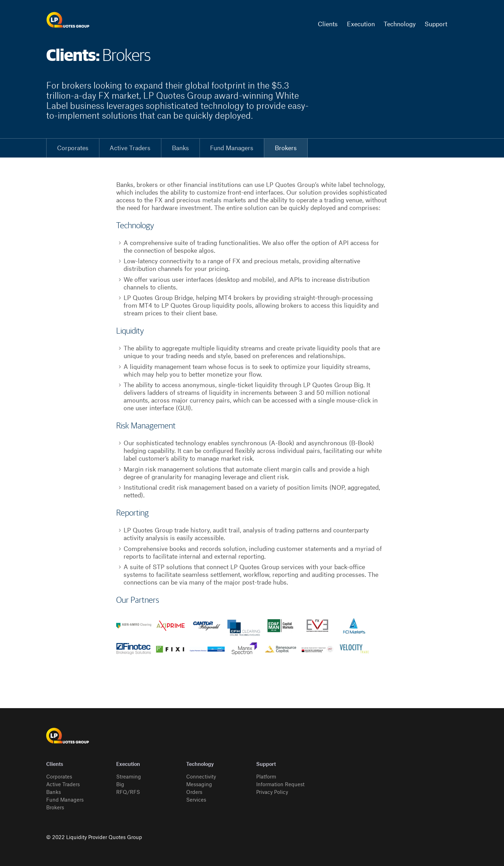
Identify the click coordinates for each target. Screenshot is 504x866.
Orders (194, 792)
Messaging (199, 785)
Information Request (280, 785)
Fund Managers (232, 148)
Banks (180, 148)
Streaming (129, 777)
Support (436, 24)
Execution (361, 24)
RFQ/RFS (128, 792)
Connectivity (201, 777)
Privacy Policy (272, 792)
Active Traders (130, 148)
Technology (400, 24)
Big (120, 785)
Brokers (286, 148)
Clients (328, 24)
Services (196, 800)
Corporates (73, 148)
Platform (266, 777)
